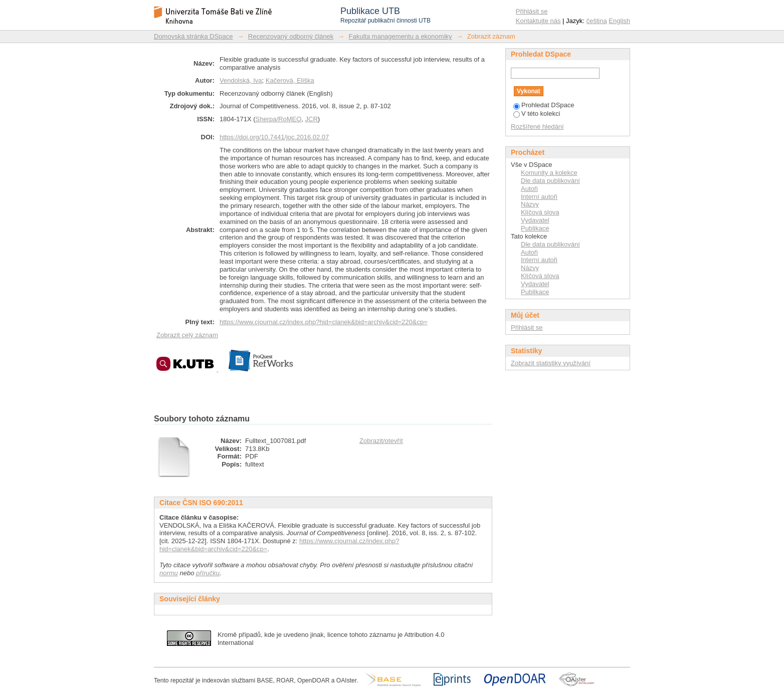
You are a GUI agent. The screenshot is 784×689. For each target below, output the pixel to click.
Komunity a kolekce (549, 173)
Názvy (530, 204)
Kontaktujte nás (538, 21)
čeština (597, 21)
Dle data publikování (550, 181)
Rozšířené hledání (537, 127)
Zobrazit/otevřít (381, 441)
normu (169, 573)
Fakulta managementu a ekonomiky (401, 36)
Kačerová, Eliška (290, 80)
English (619, 21)
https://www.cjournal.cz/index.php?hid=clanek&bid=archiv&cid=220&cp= (324, 322)
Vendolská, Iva (241, 80)
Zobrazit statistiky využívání (551, 363)
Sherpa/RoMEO (279, 119)
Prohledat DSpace (544, 105)
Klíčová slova (540, 212)
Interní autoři (539, 197)
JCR (312, 119)
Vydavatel (535, 220)
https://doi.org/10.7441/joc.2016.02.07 (274, 137)
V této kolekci (537, 113)
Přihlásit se (532, 11)
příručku (208, 573)
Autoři (529, 189)
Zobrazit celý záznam (187, 335)
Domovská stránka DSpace (193, 36)
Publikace (535, 228)
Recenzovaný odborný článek (291, 36)
